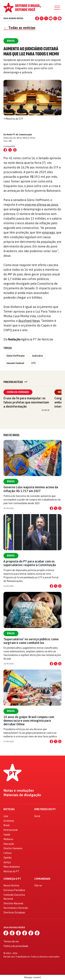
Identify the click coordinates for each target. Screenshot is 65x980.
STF (34, 363)
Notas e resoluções (19, 791)
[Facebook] (37, 18)
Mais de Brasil (12, 435)
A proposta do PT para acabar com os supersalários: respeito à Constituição (30, 563)
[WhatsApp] (55, 18)
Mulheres (8, 839)
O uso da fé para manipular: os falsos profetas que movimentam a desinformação (26, 402)
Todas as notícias (19, 28)
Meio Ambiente (12, 867)
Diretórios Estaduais (14, 913)
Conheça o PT (12, 879)
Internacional (11, 830)
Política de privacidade (16, 946)
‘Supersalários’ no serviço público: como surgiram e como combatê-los (31, 641)
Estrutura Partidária (14, 890)
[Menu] (57, 8)
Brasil (11, 481)
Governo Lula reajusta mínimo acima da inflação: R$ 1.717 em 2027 (31, 489)
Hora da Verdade (18, 392)
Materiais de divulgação (22, 795)
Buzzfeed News (29, 321)
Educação (9, 844)
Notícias (9, 809)
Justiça (7, 862)
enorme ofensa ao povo (41, 205)
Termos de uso (11, 941)
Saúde (7, 835)
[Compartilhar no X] (56, 508)
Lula (6, 816)
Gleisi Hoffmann (16, 356)
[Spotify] (60, 18)
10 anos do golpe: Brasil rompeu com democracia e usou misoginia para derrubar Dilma (29, 721)
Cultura (7, 853)
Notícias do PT (11, 871)
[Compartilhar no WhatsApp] (15, 150)
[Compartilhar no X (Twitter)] (10, 150)
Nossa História (11, 886)
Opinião (8, 858)
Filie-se (38, 886)
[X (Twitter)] (46, 18)
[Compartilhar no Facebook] (5, 150)
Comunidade (42, 879)
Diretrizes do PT (45, 809)
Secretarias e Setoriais (16, 908)
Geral (37, 816)
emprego (49, 232)
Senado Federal (15, 363)
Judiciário (37, 356)
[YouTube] (51, 18)
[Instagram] (42, 18)
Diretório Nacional (13, 903)
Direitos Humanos (13, 848)
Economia (9, 821)
